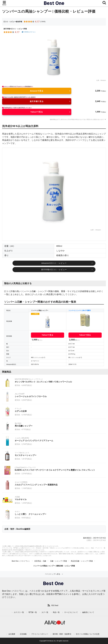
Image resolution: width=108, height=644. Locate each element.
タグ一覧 (45, 612)
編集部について (88, 612)
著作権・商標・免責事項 (62, 634)
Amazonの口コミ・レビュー (54, 263)
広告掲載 (23, 634)
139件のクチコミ (29, 32)
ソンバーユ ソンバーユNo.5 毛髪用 (80, 310)
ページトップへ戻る (53, 574)
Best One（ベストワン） (21, 561)
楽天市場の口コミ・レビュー (54, 270)
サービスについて (71, 612)
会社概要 (12, 634)
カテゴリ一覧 (19, 612)
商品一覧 (56, 612)
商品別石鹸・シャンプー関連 (82, 561)
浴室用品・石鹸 (40, 561)
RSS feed (55, 605)
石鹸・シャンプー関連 (58, 561)
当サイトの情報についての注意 (88, 634)
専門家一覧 (33, 612)
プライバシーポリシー (40, 634)
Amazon (103, 80)
